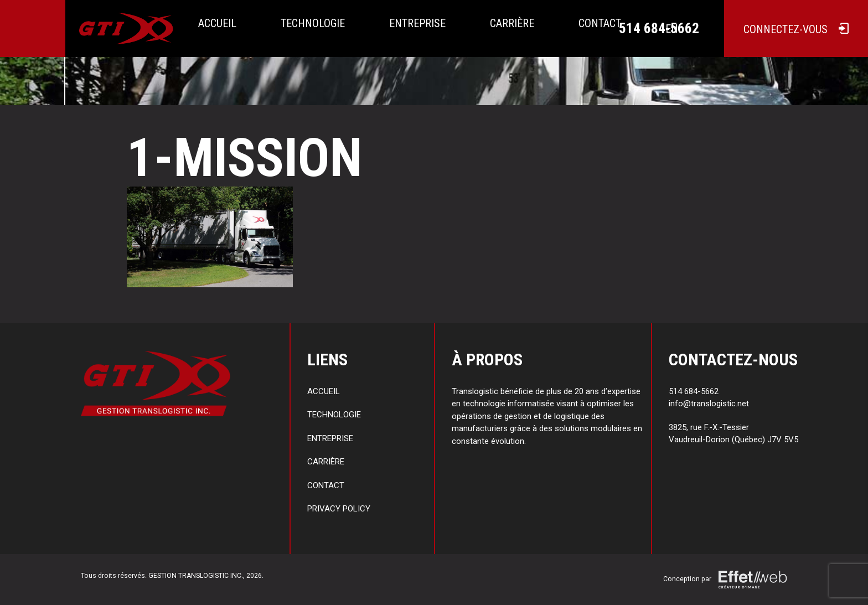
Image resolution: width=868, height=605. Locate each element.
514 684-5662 (659, 29)
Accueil (217, 23)
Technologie (313, 23)
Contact (326, 485)
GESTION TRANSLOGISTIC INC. (196, 576)
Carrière (512, 23)
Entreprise (417, 23)
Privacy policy (339, 509)
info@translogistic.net (709, 404)
